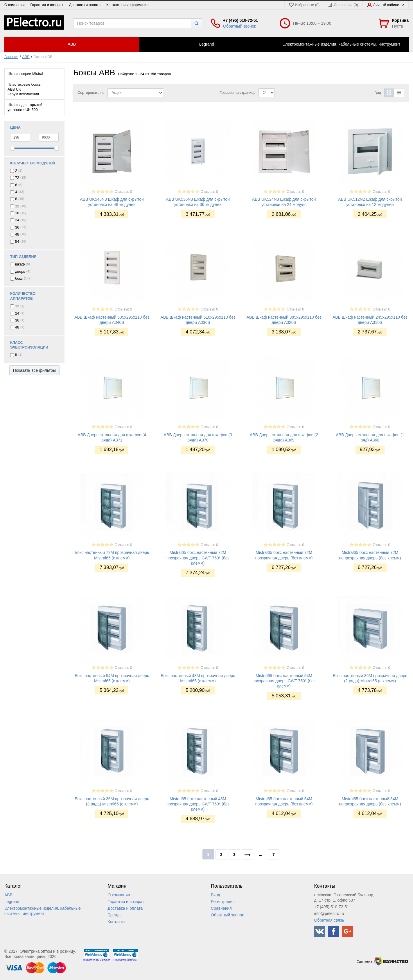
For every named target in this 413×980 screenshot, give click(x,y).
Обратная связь (329, 920)
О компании (14, 5)
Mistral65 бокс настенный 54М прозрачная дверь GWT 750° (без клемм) (284, 681)
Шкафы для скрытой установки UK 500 (25, 107)
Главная (11, 57)
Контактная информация (127, 5)
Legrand (12, 902)
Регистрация (223, 902)
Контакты (116, 922)
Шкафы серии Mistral (25, 74)
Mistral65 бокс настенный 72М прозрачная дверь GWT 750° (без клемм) (198, 558)
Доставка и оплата (85, 5)
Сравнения (221, 908)
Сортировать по (91, 93)
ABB (26, 57)
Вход (216, 895)
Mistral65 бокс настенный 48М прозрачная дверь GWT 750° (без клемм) (198, 804)
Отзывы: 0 (123, 192)
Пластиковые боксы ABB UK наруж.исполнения (25, 89)
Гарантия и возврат (47, 5)
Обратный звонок (239, 26)
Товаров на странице (238, 93)
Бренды (115, 915)
